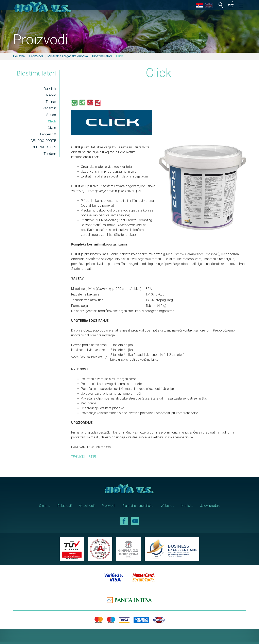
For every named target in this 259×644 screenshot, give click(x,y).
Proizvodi (36, 56)
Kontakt (187, 508)
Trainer (50, 103)
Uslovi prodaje (210, 508)
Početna (19, 56)
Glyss (51, 130)
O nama (45, 508)
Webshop (167, 508)
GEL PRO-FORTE (43, 143)
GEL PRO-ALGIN (43, 149)
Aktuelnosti (87, 508)
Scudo (51, 116)
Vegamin (49, 110)
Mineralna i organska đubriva (68, 56)
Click (51, 123)
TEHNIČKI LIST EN (84, 459)
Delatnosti (65, 508)
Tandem (49, 156)
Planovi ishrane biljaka (138, 508)
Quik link (49, 90)
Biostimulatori (102, 56)
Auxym (50, 97)
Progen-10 (48, 136)
